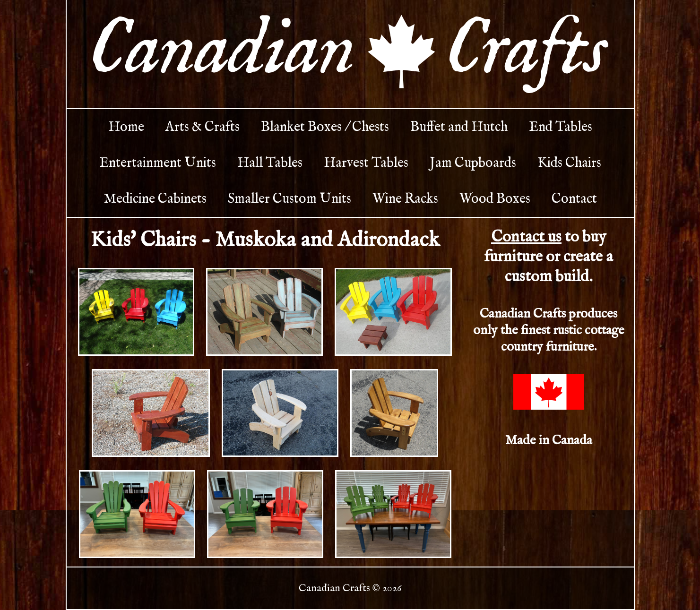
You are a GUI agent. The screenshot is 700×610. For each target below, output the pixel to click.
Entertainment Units (158, 163)
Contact (574, 199)
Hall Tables (270, 163)
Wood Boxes (495, 199)
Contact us (526, 237)
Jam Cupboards (473, 163)
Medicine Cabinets (155, 199)
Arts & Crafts (203, 127)
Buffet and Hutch (459, 127)
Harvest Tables (366, 163)
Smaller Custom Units (290, 199)
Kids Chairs (569, 163)
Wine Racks (405, 199)
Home (126, 127)
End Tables (561, 127)
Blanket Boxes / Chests (325, 127)
